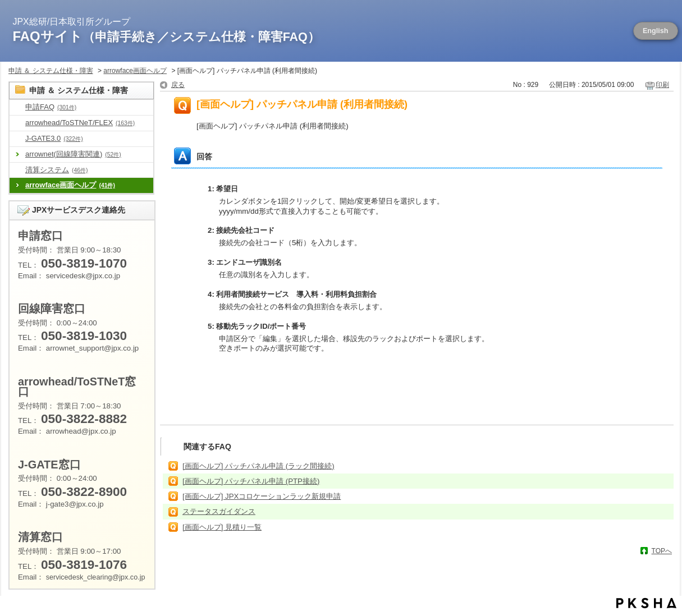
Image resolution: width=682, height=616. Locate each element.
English (656, 31)
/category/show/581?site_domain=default (17, 139)
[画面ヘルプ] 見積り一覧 (222, 527)
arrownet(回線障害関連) (73, 154)
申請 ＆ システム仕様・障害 (51, 71)
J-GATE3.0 (54, 138)
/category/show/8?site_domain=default (17, 107)
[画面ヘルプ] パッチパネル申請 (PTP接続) (251, 481)
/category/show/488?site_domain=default (17, 123)
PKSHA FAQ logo (646, 603)
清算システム (56, 170)
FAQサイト (166, 36)
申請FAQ (51, 107)
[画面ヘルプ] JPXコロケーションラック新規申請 (262, 496)
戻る (178, 85)
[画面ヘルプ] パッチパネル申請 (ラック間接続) (258, 466)
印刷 (662, 85)
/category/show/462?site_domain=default (17, 170)
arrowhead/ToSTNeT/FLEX (80, 123)
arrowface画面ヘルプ (135, 71)
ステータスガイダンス (219, 511)
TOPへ (662, 551)
